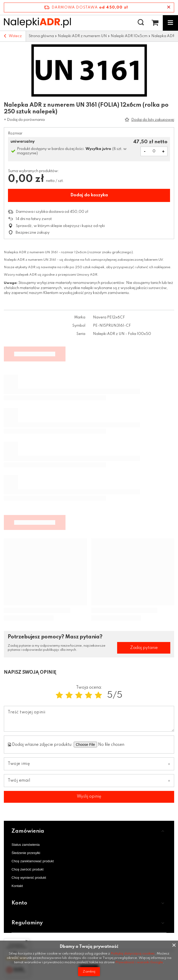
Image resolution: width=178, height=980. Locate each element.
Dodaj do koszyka (89, 195)
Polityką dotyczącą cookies (133, 954)
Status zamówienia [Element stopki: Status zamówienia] (26, 845)
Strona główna (41, 36)
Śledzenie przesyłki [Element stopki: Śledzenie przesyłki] (26, 853)
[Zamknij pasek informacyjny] (169, 7)
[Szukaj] (141, 23)
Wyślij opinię (89, 797)
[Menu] (170, 23)
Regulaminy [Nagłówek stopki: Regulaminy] (27, 923)
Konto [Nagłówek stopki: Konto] (19, 903)
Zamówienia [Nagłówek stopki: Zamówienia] (28, 831)
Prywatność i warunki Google (139, 962)
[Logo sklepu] (37, 23)
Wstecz (13, 36)
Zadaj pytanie (144, 648)
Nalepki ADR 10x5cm (129, 36)
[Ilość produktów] (154, 151)
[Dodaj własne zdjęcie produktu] (122, 745)
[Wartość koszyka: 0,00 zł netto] (155, 23)
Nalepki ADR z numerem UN (82, 36)
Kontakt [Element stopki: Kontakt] (17, 886)
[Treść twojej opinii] (89, 719)
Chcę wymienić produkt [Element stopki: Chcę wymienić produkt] (29, 878)
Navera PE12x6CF (109, 317)
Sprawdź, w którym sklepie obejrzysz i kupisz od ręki (60, 226)
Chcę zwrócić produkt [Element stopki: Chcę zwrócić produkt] (27, 869)
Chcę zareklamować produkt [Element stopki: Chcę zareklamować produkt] (33, 861)
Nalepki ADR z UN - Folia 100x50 (122, 334)
